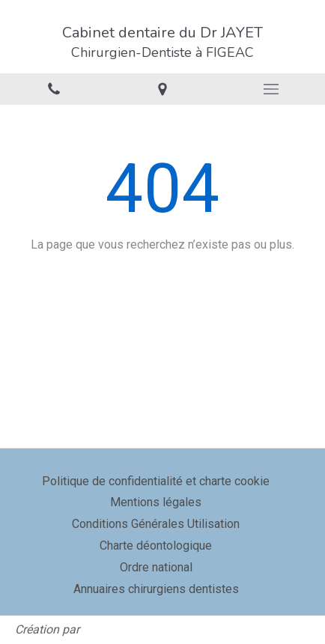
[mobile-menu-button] (271, 89)
